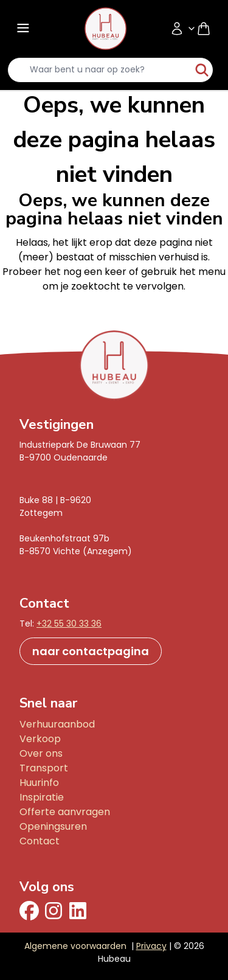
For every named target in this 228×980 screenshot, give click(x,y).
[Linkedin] (78, 911)
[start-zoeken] (202, 70)
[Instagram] (54, 911)
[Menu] (22, 28)
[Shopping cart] (209, 29)
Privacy (151, 946)
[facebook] (29, 911)
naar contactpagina (91, 651)
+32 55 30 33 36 (69, 624)
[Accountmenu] (183, 29)
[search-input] (99, 70)
